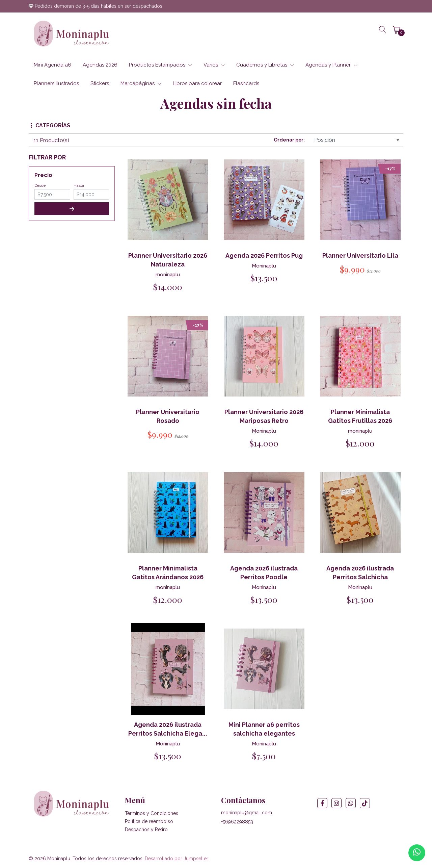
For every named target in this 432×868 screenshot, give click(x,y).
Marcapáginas (141, 83)
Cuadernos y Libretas (265, 65)
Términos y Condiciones (152, 814)
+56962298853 (237, 822)
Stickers (100, 83)
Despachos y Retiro (146, 830)
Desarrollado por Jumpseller (176, 859)
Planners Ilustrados (56, 83)
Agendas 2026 (100, 65)
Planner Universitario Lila (360, 256)
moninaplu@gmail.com (247, 813)
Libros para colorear (197, 83)
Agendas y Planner (331, 65)
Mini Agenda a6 (52, 65)
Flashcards (246, 83)
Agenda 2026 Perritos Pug (264, 256)
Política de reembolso (149, 822)
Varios (214, 65)
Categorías (50, 125)
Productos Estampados (160, 65)
